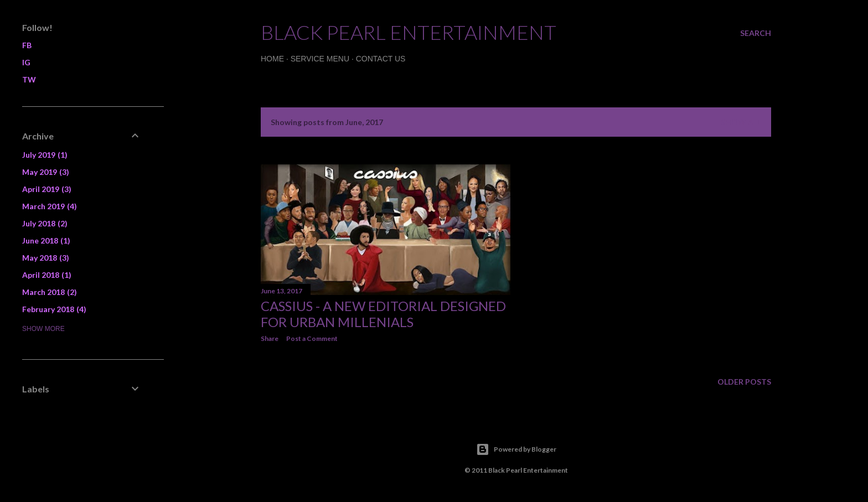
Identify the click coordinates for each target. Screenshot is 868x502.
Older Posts (744, 382)
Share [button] (270, 338)
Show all (741, 122)
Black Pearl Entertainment (409, 32)
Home (272, 59)
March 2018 (50, 292)
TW (29, 79)
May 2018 (46, 258)
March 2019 (50, 206)
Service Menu (320, 59)
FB (27, 45)
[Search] (756, 33)
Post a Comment (312, 338)
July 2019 (45, 155)
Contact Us (381, 59)
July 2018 (45, 223)
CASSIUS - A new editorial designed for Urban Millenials (383, 314)
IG (26, 62)
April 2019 (47, 189)
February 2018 (54, 309)
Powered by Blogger (516, 449)
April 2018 (47, 275)
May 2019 (46, 172)
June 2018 (46, 240)
